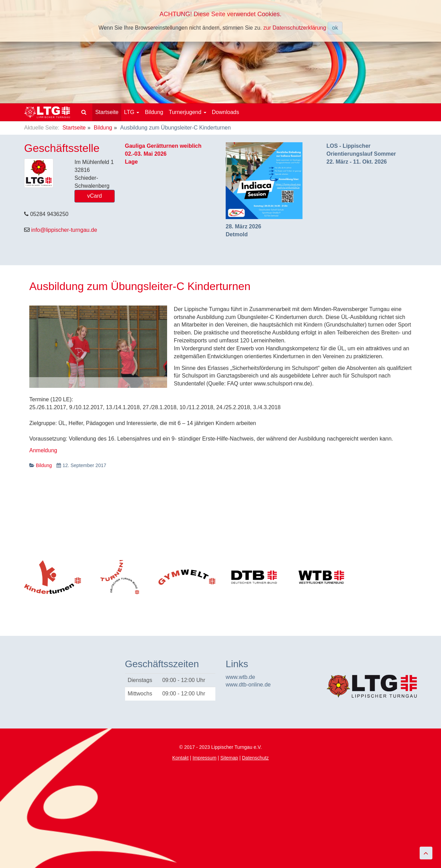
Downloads (225, 112)
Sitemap (229, 758)
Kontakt (180, 758)
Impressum (204, 758)
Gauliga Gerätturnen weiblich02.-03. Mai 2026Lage (163, 154)
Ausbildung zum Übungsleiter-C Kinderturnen (140, 286)
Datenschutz (255, 758)
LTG (132, 112)
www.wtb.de (240, 677)
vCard (95, 196)
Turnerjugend (188, 112)
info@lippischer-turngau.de (64, 230)
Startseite (107, 112)
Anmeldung (43, 450)
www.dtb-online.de (248, 685)
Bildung (154, 112)
